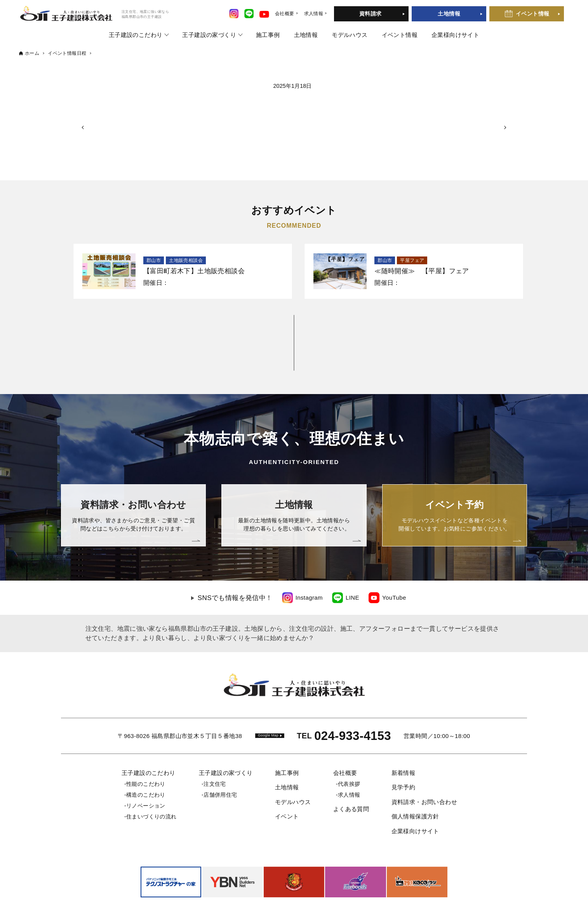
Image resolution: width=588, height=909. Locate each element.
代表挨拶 (349, 750)
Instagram (309, 563)
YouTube (394, 563)
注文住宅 (215, 750)
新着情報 (404, 739)
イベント (287, 782)
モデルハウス (350, 35)
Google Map (268, 701)
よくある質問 (351, 775)
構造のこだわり (146, 761)
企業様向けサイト (455, 35)
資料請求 (371, 14)
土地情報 (449, 14)
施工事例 (268, 35)
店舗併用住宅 (220, 761)
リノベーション (146, 771)
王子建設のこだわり (136, 35)
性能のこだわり (146, 750)
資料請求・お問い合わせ (424, 768)
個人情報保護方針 (415, 782)
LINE (352, 563)
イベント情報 (532, 14)
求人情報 (349, 761)
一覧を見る (294, 325)
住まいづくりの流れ (151, 782)
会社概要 (345, 739)
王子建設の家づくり (209, 35)
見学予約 (404, 753)
